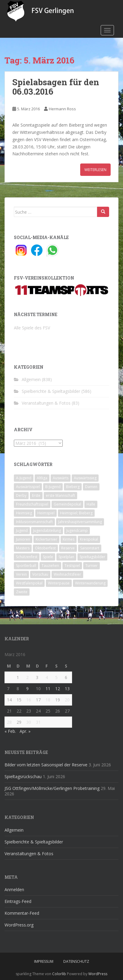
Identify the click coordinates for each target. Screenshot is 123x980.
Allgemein (31, 379)
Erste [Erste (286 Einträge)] (36, 495)
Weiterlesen (95, 170)
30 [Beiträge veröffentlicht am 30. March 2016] (29, 722)
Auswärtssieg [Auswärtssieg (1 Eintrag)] (85, 478)
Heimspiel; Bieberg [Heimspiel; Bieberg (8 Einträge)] (76, 513)
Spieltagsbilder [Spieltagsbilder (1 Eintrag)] (92, 557)
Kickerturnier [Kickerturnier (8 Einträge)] (46, 539)
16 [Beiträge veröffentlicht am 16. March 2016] (29, 700)
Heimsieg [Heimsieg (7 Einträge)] (24, 513)
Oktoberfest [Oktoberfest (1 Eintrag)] (45, 548)
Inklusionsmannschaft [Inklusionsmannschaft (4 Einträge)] (34, 522)
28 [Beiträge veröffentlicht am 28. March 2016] (9, 722)
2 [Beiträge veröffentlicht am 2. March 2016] (27, 677)
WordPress (98, 974)
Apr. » (25, 731)
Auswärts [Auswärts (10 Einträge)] (61, 478)
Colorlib (59, 974)
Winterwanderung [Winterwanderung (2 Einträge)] (90, 583)
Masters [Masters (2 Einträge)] (23, 548)
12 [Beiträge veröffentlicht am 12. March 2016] (58, 689)
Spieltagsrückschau (23, 776)
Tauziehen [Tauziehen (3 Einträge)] (50, 566)
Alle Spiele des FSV (32, 328)
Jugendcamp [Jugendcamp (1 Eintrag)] (77, 530)
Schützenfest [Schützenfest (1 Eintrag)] (27, 557)
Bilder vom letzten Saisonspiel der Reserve (46, 765)
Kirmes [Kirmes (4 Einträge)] (69, 539)
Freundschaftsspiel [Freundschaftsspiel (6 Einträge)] (32, 504)
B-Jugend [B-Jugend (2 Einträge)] (53, 487)
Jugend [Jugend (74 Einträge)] (22, 530)
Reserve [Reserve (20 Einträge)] (68, 548)
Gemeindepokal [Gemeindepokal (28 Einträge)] (67, 504)
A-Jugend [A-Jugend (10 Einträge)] (24, 478)
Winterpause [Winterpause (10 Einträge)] (59, 583)
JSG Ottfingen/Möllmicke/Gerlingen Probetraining (52, 788)
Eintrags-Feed (18, 901)
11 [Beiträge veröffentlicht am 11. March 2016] (48, 689)
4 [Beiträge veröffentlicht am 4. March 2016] (47, 677)
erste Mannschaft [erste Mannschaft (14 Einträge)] (60, 495)
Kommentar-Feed (22, 913)
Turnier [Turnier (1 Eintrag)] (91, 566)
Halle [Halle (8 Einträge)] (91, 504)
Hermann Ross (62, 109)
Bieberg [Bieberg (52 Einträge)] (73, 487)
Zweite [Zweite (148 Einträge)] (22, 592)
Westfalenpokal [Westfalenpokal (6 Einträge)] (29, 583)
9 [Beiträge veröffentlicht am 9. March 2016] (27, 689)
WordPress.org (19, 925)
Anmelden (14, 889)
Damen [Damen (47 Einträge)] (91, 487)
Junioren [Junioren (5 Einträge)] (23, 539)
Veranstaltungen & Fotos (46, 403)
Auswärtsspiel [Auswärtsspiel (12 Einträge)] (28, 487)
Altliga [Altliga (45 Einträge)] (42, 478)
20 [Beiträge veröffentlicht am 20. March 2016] (67, 700)
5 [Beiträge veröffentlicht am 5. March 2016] (56, 677)
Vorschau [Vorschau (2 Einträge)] (40, 574)
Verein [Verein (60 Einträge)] (21, 574)
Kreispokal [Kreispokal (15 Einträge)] (89, 539)
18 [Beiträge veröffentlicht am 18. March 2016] (48, 700)
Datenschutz (76, 961)
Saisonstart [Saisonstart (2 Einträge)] (90, 548)
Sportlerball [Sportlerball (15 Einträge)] (26, 566)
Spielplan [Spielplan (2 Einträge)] (66, 557)
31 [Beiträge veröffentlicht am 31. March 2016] (38, 722)
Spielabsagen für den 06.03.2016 (56, 87)
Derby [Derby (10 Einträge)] (21, 495)
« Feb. (10, 731)
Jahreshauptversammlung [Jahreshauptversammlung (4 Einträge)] (80, 522)
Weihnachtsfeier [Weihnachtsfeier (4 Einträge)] (67, 574)
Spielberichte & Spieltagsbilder (51, 391)
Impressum (44, 961)
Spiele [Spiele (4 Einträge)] (48, 557)
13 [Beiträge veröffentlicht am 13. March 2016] (67, 689)
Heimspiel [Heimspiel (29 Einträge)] (46, 513)
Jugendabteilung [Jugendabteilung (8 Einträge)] (47, 530)
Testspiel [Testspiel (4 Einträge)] (72, 566)
